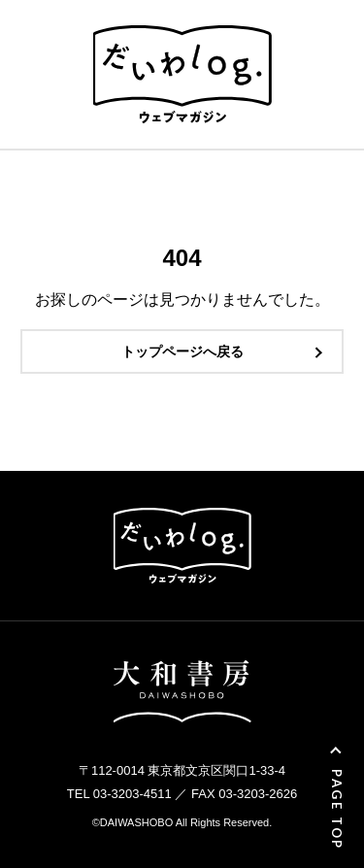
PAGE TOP (337, 810)
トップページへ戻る (182, 351)
